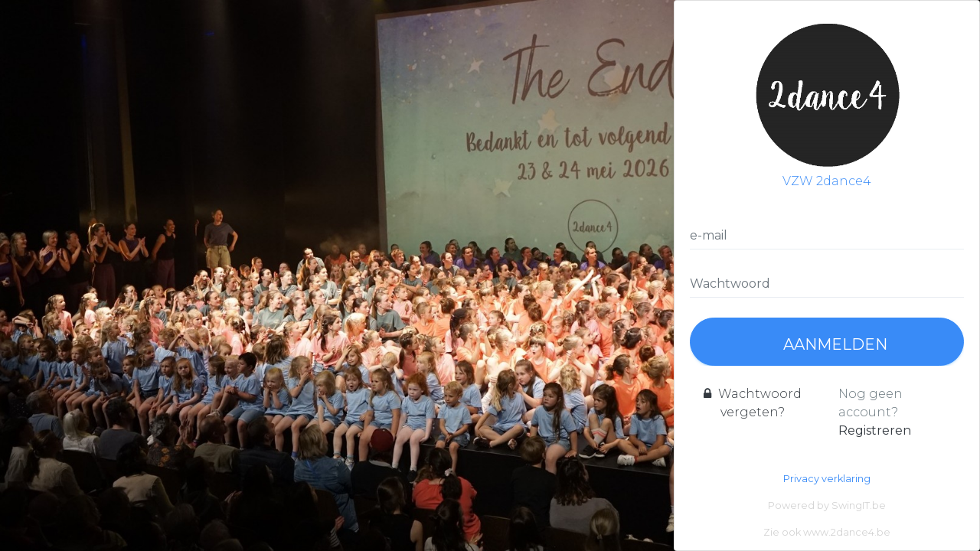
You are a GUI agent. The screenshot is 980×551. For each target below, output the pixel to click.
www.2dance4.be (847, 532)
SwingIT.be (859, 505)
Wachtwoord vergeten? (753, 403)
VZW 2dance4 (827, 102)
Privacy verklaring (827, 479)
